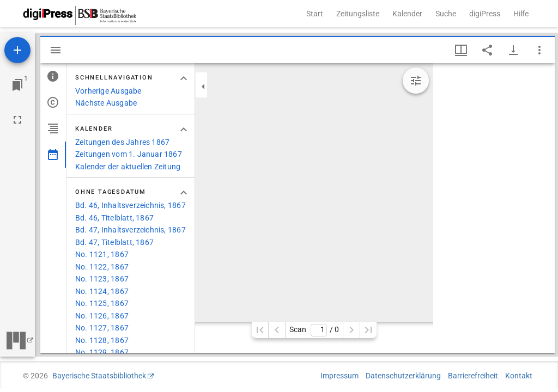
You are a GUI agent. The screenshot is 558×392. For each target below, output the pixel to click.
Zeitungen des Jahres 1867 (122, 142)
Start (315, 14)
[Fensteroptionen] (539, 50)
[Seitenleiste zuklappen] (203, 87)
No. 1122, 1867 (102, 267)
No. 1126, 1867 (102, 316)
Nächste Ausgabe (106, 103)
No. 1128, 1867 (102, 340)
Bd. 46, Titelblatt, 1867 (114, 218)
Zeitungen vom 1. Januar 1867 (129, 154)
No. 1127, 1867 (102, 328)
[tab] (53, 76)
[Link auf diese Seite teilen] (487, 50)
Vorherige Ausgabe (108, 91)
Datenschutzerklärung (403, 376)
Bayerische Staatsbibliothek (99, 376)
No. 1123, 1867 (102, 279)
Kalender (407, 14)
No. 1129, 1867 (102, 352)
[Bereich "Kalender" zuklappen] (184, 130)
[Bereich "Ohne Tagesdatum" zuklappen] (184, 193)
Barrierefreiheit (473, 376)
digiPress (485, 14)
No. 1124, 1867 (102, 291)
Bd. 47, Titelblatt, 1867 (114, 242)
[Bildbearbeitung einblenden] (416, 81)
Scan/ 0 (314, 330)
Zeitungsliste (358, 14)
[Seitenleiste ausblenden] (56, 50)
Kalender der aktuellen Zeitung (128, 167)
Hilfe (521, 14)
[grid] (494, 208)
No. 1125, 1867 (102, 303)
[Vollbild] (17, 120)
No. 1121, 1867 (102, 254)
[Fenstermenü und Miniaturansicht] (461, 50)
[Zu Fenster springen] (17, 85)
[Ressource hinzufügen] (17, 50)
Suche (446, 14)
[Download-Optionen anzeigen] (513, 50)
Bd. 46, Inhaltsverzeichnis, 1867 (131, 205)
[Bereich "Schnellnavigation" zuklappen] (184, 78)
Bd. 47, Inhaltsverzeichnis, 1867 (131, 230)
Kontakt (519, 376)
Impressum (339, 376)
